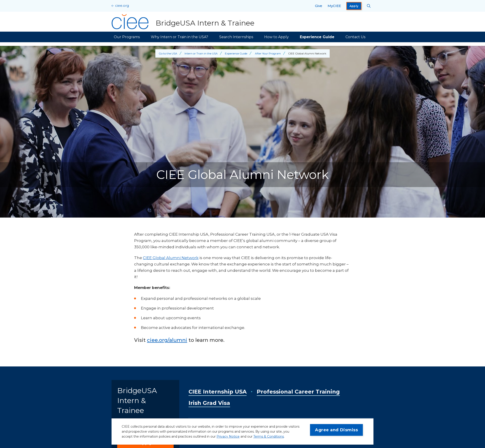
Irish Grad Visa (209, 403)
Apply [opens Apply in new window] (354, 6)
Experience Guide (317, 37)
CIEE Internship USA (218, 392)
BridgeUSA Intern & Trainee (137, 400)
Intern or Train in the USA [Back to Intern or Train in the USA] (201, 53)
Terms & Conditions (269, 436)
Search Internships (236, 37)
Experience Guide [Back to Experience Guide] (236, 53)
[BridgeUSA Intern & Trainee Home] (183, 22)
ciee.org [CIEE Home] (122, 6)
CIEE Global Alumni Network (171, 258)
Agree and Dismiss (336, 430)
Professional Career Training (298, 392)
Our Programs (127, 37)
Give (319, 6)
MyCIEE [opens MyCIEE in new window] (334, 6)
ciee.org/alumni (167, 340)
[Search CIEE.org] (369, 6)
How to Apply (276, 37)
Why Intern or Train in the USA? (180, 37)
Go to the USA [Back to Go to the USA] (168, 53)
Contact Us (355, 37)
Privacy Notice (228, 436)
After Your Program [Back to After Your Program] (268, 53)
